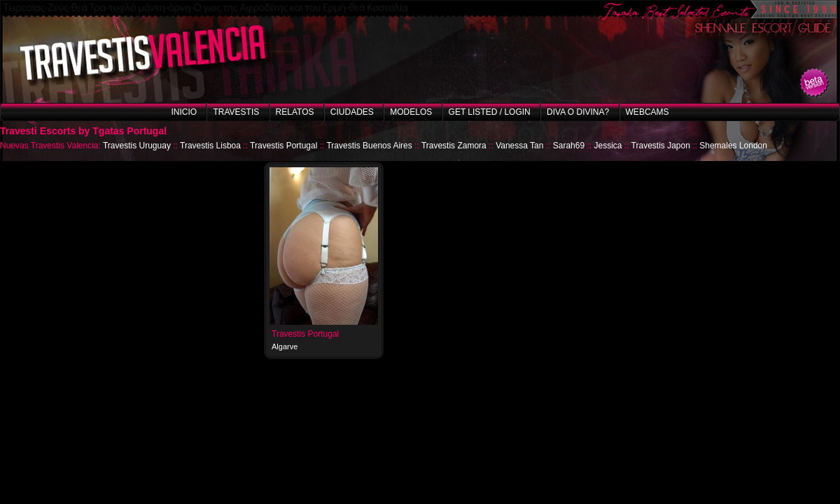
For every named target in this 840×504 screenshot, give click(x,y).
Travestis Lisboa (210, 146)
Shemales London (733, 146)
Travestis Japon (661, 146)
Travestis (236, 112)
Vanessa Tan (519, 146)
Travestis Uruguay (137, 146)
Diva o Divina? (578, 112)
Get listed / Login (490, 112)
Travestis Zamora (454, 146)
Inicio (184, 112)
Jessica (608, 146)
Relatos (295, 112)
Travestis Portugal (283, 146)
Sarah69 (569, 146)
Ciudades (352, 112)
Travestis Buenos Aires (369, 146)
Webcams (647, 112)
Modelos (411, 112)
